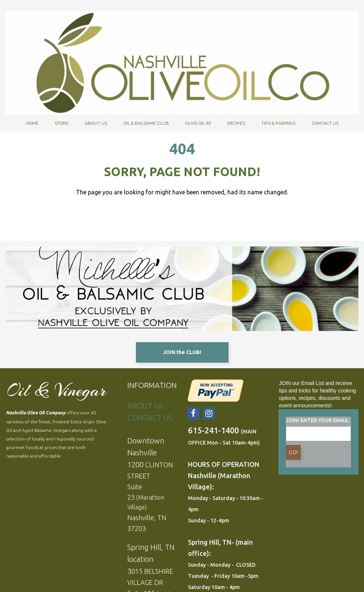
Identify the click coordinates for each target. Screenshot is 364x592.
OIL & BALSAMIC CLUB (146, 123)
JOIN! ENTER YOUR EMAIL (317, 421)
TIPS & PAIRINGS (278, 123)
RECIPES (236, 123)
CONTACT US (325, 123)
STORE (62, 123)
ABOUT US (96, 123)
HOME (32, 123)
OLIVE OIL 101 (198, 123)
